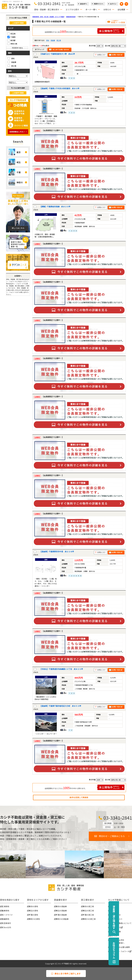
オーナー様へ (91, 9)
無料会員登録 (115, 932)
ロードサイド (7, 915)
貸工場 (59, 40)
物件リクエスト (116, 919)
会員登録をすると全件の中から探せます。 (85, 31)
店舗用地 (6, 919)
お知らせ (107, 9)
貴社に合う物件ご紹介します (66, 974)
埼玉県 (11, 34)
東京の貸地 (33, 906)
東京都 (11, 40)
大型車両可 (6, 923)
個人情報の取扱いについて (121, 923)
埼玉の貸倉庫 (61, 911)
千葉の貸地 (33, 915)
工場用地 (6, 906)
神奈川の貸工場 (89, 919)
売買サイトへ (99, 4)
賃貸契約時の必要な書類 (120, 947)
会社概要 (121, 9)
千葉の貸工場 (88, 915)
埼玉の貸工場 (88, 911)
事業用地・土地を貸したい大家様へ (117, 941)
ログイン (113, 4)
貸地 (48, 40)
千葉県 (11, 37)
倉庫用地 (6, 911)
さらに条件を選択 (18, 88)
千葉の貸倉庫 (61, 915)
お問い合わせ (115, 915)
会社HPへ (84, 4)
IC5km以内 (6, 927)
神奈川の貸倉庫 (62, 919)
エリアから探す (72, 9)
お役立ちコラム (127, 950)
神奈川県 (12, 44)
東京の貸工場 (88, 906)
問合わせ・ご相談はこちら (112, 836)
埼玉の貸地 (33, 911)
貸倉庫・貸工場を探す (127, 917)
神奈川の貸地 (34, 919)
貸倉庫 (53, 40)
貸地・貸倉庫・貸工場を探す (47, 9)
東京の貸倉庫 (61, 906)
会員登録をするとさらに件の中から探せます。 (85, 787)
